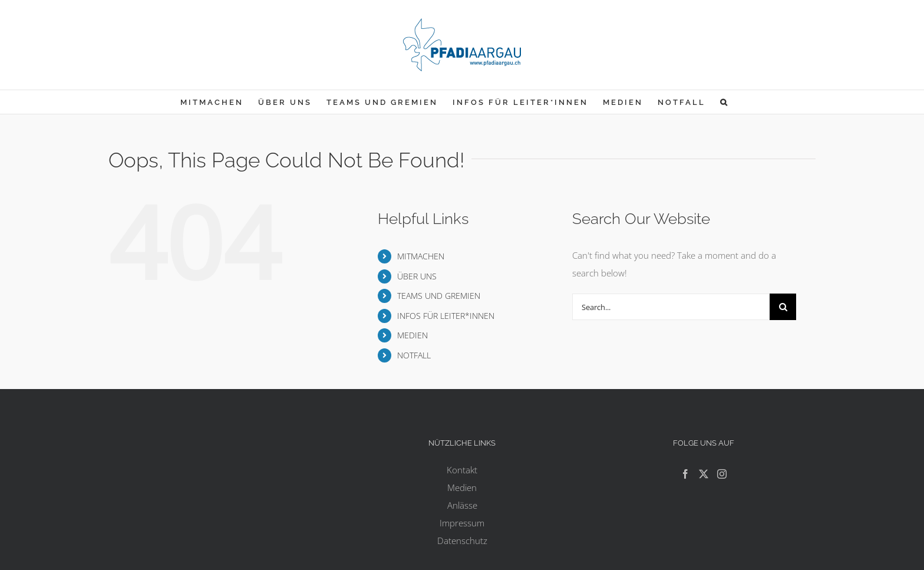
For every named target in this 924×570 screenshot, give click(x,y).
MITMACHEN (421, 256)
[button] (725, 102)
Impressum (462, 523)
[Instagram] (722, 474)
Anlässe (462, 505)
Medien (462, 487)
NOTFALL (414, 355)
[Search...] (671, 307)
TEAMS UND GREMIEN (439, 296)
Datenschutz (462, 541)
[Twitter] (704, 474)
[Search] (783, 307)
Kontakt (462, 470)
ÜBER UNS (417, 276)
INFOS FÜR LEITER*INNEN (446, 316)
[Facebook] (685, 474)
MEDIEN (412, 335)
